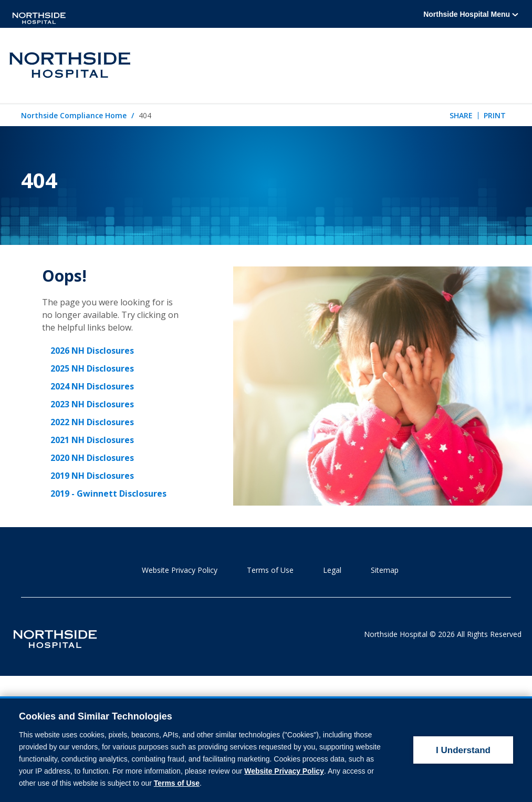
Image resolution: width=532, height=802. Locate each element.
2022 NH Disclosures (92, 422)
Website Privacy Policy (180, 570)
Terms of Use (270, 570)
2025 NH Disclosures (92, 368)
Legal (332, 570)
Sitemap (385, 570)
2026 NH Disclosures (92, 351)
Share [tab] (461, 115)
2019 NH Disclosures (92, 476)
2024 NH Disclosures (92, 386)
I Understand (463, 730)
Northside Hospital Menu (471, 14)
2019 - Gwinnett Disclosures (108, 493)
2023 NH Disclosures (92, 404)
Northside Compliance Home (74, 116)
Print (495, 115)
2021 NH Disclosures (92, 440)
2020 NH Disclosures (92, 458)
